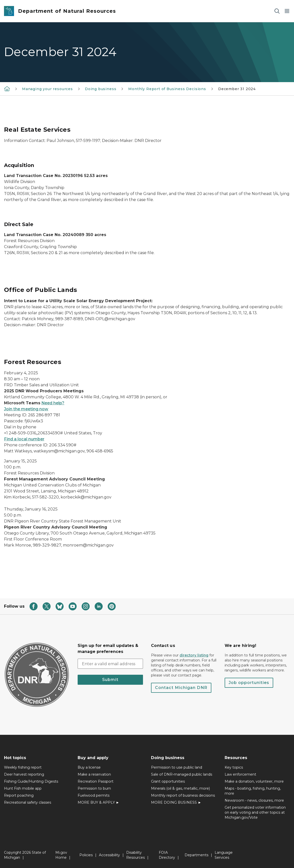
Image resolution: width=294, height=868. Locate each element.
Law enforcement (240, 774)
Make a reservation (94, 774)
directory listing (194, 655)
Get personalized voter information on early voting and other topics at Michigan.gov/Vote (255, 812)
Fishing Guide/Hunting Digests (31, 781)
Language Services (224, 855)
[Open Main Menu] (287, 11)
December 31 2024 (237, 89)
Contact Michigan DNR (181, 688)
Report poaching (19, 795)
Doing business (101, 89)
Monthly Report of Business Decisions (167, 89)
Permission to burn (94, 788)
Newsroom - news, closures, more (254, 800)
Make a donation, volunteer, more (254, 781)
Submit (110, 680)
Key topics (234, 767)
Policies (86, 855)
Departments (196, 855)
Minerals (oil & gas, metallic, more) (180, 788)
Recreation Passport (96, 781)
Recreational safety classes (28, 802)
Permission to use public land (177, 767)
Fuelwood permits (94, 795)
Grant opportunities (168, 781)
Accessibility (109, 855)
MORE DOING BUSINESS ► (176, 802)
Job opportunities (249, 683)
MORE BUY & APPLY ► (99, 802)
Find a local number (24, 439)
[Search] (277, 11)
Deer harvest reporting (24, 774)
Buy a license (89, 767)
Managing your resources (47, 89)
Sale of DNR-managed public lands (182, 774)
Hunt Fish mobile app (23, 788)
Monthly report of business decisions (183, 795)
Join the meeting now (26, 409)
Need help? (53, 403)
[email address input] (110, 664)
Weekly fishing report (23, 767)
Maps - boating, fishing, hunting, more (253, 791)
